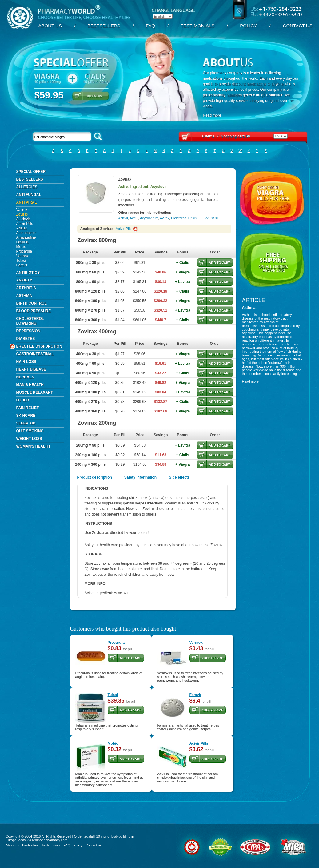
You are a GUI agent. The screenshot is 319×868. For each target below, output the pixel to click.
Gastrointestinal (35, 354)
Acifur (134, 218)
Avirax (165, 218)
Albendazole (26, 233)
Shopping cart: (226, 136)
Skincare (26, 416)
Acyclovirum (149, 218)
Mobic (21, 247)
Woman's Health (33, 446)
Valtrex (22, 210)
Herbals (25, 377)
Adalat (22, 228)
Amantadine (26, 237)
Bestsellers (104, 26)
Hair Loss (26, 362)
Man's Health (30, 385)
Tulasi (21, 261)
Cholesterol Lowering (30, 321)
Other (23, 400)
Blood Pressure (34, 311)
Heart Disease (31, 369)
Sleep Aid (26, 423)
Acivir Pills (25, 224)
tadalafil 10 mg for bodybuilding (107, 836)
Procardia (24, 251)
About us (50, 26)
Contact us (298, 26)
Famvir (22, 265)
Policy (248, 26)
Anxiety (24, 280)
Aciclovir (23, 219)
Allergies (27, 187)
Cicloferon (179, 218)
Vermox (23, 256)
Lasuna (22, 242)
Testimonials (197, 26)
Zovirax (22, 214)
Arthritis (26, 288)
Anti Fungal (29, 195)
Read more (212, 115)
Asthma (24, 296)
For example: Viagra (62, 137)
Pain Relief (28, 408)
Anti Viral (27, 202)
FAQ (150, 26)
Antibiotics (28, 273)
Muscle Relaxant (35, 392)
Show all (212, 218)
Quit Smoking (30, 431)
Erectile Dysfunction (39, 347)
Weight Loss (29, 439)
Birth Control (32, 303)
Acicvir (123, 218)
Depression (28, 331)
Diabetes (26, 339)
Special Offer (31, 172)
